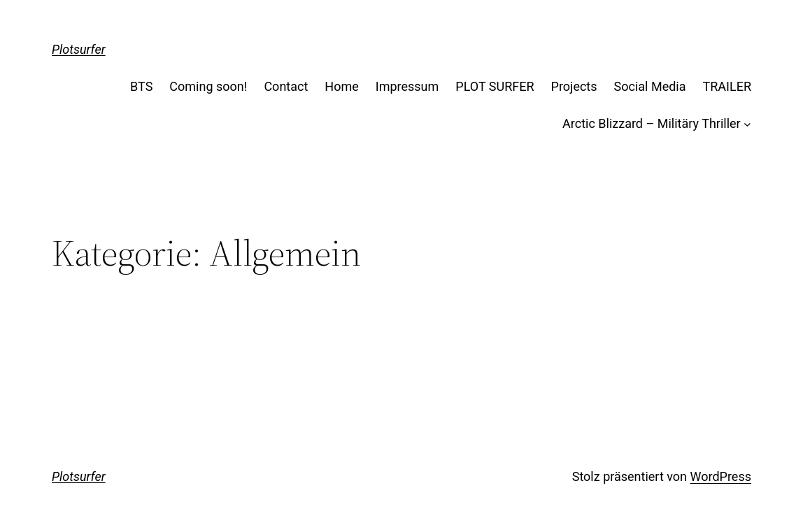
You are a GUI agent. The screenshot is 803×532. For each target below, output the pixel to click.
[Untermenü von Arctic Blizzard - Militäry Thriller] (747, 124)
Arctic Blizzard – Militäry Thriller (652, 123)
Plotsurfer (79, 49)
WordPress (721, 476)
